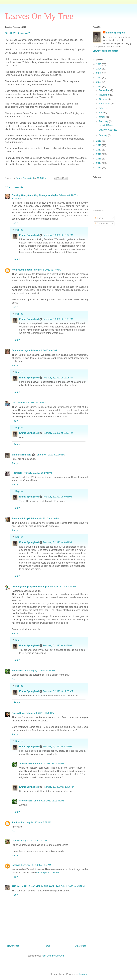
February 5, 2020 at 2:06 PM (37, 473)
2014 (99, 163)
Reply (15, 223)
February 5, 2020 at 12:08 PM (58, 378)
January (103, 135)
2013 (99, 168)
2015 (99, 159)
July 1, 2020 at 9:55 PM (73, 886)
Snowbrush (18, 671)
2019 (99, 141)
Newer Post (13, 946)
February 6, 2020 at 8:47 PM (57, 645)
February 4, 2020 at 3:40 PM (47, 270)
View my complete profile (105, 51)
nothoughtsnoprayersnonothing (29, 587)
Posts (99, 218)
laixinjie (16, 865)
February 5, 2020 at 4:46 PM (45, 518)
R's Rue (16, 822)
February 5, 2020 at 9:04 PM (57, 497)
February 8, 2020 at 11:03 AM (58, 691)
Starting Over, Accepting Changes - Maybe (35, 195)
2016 (99, 154)
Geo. (14, 403)
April (102, 113)
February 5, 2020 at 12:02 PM (58, 235)
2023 (99, 73)
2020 (99, 86)
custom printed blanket (48, 873)
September (105, 104)
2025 (99, 64)
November (105, 95)
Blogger (83, 974)
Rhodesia (17, 473)
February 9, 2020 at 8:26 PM (57, 747)
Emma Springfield (29, 235)
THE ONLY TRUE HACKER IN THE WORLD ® (36, 886)
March (103, 117)
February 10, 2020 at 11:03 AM (48, 764)
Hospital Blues (106, 125)
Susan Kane (18, 713)
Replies (19, 230)
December (105, 90)
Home (47, 946)
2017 (99, 150)
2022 (99, 78)
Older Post (80, 946)
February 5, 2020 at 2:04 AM (32, 403)
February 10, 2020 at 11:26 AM (59, 787)
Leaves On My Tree (39, 16)
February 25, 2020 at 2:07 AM (36, 865)
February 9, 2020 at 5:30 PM (40, 713)
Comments (101, 223)
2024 (99, 69)
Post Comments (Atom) (53, 956)
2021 (99, 82)
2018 (99, 145)
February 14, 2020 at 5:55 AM (36, 822)
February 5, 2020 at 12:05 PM (58, 319)
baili (14, 841)
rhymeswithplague (22, 270)
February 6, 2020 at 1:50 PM (62, 587)
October (103, 99)
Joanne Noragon (21, 350)
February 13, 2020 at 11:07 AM (48, 801)
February (104, 121)
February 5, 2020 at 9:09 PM (57, 542)
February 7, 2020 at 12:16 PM (40, 671)
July (101, 108)
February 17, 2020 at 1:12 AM (32, 841)
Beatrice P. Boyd (21, 518)
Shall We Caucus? (108, 130)
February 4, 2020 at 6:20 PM (45, 350)
